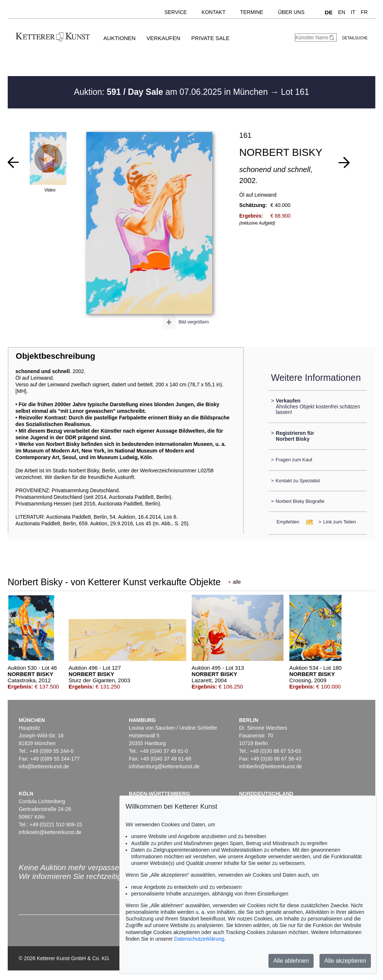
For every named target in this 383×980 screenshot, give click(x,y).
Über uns (291, 12)
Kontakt (214, 12)
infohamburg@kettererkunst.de (164, 766)
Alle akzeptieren (345, 961)
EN (342, 12)
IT (353, 12)
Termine (252, 12)
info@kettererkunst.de (44, 766)
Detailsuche (355, 38)
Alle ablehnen (291, 961)
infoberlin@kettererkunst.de (270, 766)
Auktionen (120, 38)
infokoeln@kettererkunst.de (50, 832)
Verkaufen (163, 38)
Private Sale (210, 38)
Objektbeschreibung (55, 356)
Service (176, 12)
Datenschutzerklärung (199, 939)
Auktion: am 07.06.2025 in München (172, 92)
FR (364, 12)
